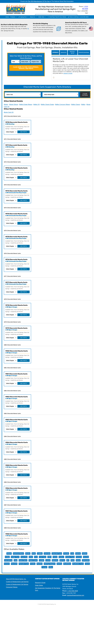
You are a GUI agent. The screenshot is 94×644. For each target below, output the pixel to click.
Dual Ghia (24, 557)
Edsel (31, 557)
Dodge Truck (15, 557)
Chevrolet (47, 553)
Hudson (61, 557)
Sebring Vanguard (50, 564)
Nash (73, 560)
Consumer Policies (12, 587)
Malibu (83, 104)
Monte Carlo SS (9, 112)
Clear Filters (85, 95)
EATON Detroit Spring (19, 9)
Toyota (87, 564)
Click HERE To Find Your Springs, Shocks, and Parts (26, 68)
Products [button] (14, 17)
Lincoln (48, 560)
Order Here (42, 17)
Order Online (39, 585)
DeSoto (85, 553)
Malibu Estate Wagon (26, 104)
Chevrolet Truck (57, 553)
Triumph (44, 567)
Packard (7, 564)
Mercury (62, 560)
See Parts (24, 132)
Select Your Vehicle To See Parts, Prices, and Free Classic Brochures (26, 57)
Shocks (64, 53)
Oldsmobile (86, 560)
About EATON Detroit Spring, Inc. (16, 579)
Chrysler (66, 553)
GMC (49, 557)
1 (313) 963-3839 (73, 591)
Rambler (40, 564)
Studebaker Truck (78, 564)
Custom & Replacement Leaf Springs (17, 582)
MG (68, 560)
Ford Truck (43, 557)
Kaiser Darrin (23, 560)
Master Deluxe (14, 104)
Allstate (9, 553)
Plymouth (14, 564)
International (8, 560)
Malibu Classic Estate (47, 104)
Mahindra (55, 560)
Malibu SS (36, 104)
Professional (84, 53)
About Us (33, 17)
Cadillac (40, 553)
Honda (55, 557)
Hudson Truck (70, 557)
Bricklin (28, 553)
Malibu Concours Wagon (63, 104)
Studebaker (67, 564)
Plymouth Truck (24, 564)
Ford (36, 557)
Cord (72, 553)
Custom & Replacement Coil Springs (17, 584)
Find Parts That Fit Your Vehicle (58, 17)
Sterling (59, 564)
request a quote (68, 73)
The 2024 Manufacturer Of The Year (39, 1)
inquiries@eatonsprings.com (75, 595)
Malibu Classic (76, 104)
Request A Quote (40, 583)
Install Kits (73, 53)
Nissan (78, 560)
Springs (55, 52)
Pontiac (33, 564)
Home (7, 17)
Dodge (7, 557)
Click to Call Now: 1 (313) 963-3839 (79, 17)
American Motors (18, 553)
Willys (51, 567)
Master (6, 104)
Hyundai (86, 557)
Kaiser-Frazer (33, 560)
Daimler (78, 553)
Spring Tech (24, 17)
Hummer (79, 557)
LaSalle (42, 560)
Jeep (16, 560)
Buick (34, 553)
